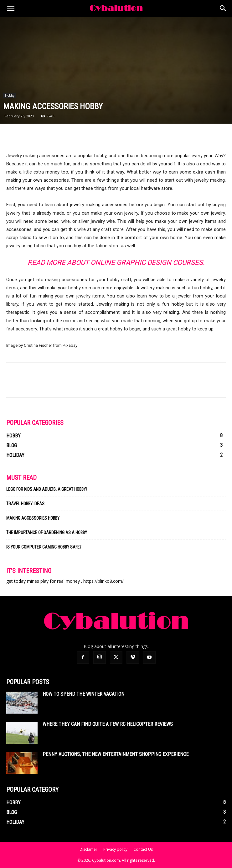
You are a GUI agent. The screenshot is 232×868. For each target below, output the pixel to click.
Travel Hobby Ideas (25, 504)
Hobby (10, 95)
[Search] (223, 8)
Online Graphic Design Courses (147, 263)
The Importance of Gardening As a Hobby (47, 533)
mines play (38, 581)
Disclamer (88, 849)
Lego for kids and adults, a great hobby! (46, 489)
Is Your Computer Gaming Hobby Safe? (44, 547)
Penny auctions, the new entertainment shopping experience (116, 754)
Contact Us (143, 849)
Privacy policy (115, 849)
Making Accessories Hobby (33, 518)
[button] (11, 8)
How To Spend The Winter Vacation (83, 694)
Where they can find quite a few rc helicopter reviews (108, 724)
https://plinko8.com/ (103, 581)
